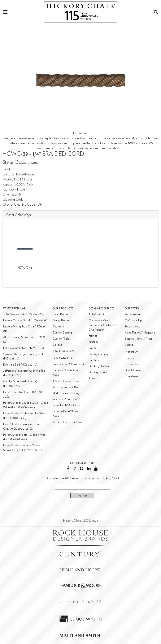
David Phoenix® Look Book (68, 364)
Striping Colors (98, 372)
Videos (129, 345)
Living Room (60, 314)
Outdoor (58, 345)
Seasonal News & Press (138, 339)
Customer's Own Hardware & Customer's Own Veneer (103, 325)
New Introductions (63, 351)
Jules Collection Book (66, 381)
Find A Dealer (133, 370)
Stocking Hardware (100, 366)
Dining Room (61, 320)
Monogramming (98, 354)
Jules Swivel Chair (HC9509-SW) (24, 314)
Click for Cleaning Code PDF (22, 205)
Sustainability (132, 327)
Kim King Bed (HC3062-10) (20, 365)
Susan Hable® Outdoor (66, 405)
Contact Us (131, 364)
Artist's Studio (97, 314)
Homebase (131, 376)
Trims (92, 378)
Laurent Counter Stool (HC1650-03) (25, 320)
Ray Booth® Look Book (66, 399)
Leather (93, 348)
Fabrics (93, 336)
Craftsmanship (133, 320)
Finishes (93, 342)
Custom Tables (62, 339)
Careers (129, 358)
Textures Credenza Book (67, 422)
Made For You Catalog (66, 393)
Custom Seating (62, 333)
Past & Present (133, 314)
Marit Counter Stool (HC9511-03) (23, 348)
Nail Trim (94, 360)
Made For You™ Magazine (140, 333)
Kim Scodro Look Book (67, 387)
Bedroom (58, 327)
